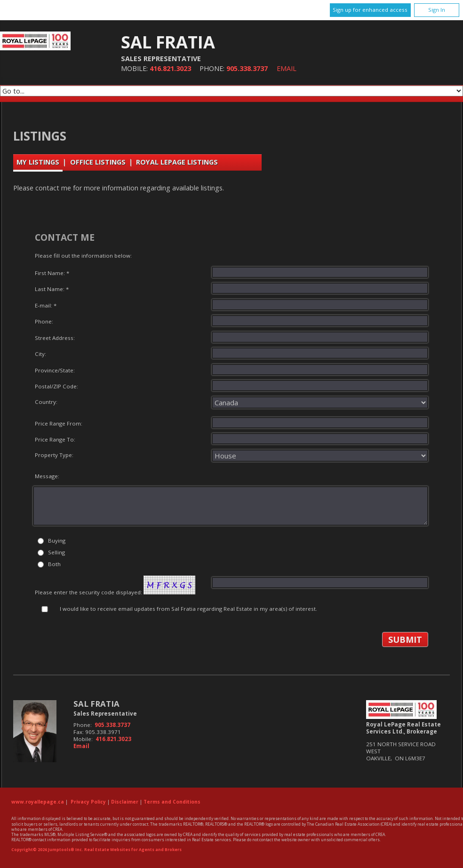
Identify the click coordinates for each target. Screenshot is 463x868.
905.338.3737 (247, 68)
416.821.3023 (170, 68)
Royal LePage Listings (177, 162)
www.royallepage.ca (38, 802)
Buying (57, 541)
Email (287, 68)
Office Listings (98, 162)
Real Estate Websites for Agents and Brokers (133, 850)
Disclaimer (125, 802)
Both (54, 564)
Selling (56, 552)
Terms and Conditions (172, 802)
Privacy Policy (88, 802)
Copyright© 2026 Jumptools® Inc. (47, 850)
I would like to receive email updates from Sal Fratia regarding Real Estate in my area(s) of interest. (188, 609)
